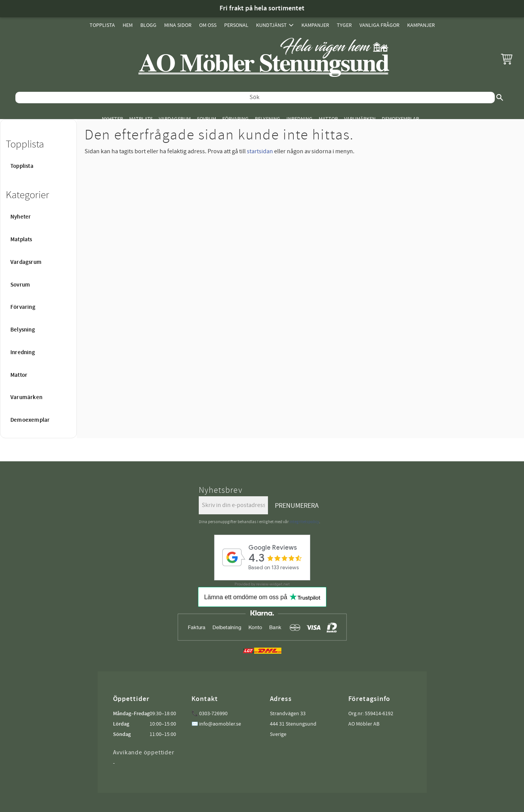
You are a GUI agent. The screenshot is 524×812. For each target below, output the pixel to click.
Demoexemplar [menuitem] (400, 119)
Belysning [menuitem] (268, 119)
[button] (507, 59)
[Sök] (500, 98)
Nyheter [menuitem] (112, 119)
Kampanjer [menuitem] (315, 25)
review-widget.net (273, 584)
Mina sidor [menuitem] (178, 25)
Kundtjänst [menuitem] (271, 25)
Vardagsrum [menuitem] (175, 119)
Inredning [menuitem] (299, 119)
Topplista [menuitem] (102, 25)
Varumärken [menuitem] (360, 119)
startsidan (260, 151)
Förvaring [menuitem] (235, 119)
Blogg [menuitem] (148, 25)
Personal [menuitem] (236, 25)
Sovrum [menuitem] (206, 119)
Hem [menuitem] (128, 25)
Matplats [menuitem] (141, 119)
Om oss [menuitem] (208, 25)
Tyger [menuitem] (344, 25)
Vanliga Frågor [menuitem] (379, 25)
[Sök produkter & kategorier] (255, 98)
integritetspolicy (304, 522)
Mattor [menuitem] (328, 119)
